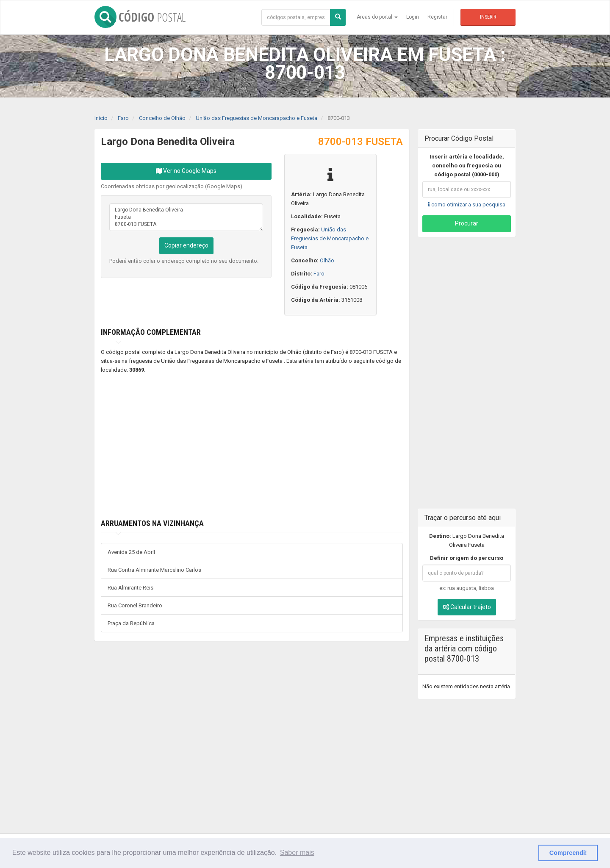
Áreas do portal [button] (377, 17)
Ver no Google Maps (186, 171)
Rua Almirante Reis (130, 588)
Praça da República (131, 623)
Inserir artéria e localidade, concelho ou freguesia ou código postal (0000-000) (467, 166)
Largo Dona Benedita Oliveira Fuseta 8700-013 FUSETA (186, 217)
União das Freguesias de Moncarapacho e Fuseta (330, 238)
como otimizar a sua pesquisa (467, 204)
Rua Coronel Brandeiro (135, 605)
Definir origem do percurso (467, 558)
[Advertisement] (239, 447)
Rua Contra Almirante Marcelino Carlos (154, 570)
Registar (437, 17)
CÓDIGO (140, 17)
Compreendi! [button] (568, 853)
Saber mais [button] (297, 853)
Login (413, 17)
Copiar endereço (186, 245)
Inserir (488, 17)
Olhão (327, 260)
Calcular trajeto (467, 607)
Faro (319, 274)
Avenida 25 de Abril (131, 552)
